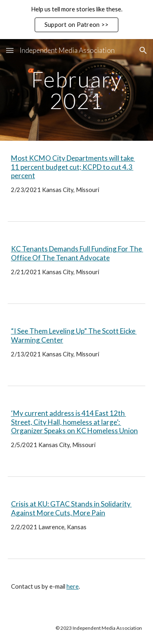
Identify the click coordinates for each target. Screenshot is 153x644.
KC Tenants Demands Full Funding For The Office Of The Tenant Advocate (77, 253)
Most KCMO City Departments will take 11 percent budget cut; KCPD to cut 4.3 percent (73, 167)
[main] (77, 90)
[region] (76, 20)
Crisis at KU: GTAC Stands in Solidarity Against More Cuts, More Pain (71, 508)
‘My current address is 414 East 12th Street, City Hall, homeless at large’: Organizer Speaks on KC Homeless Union (74, 422)
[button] (10, 50)
